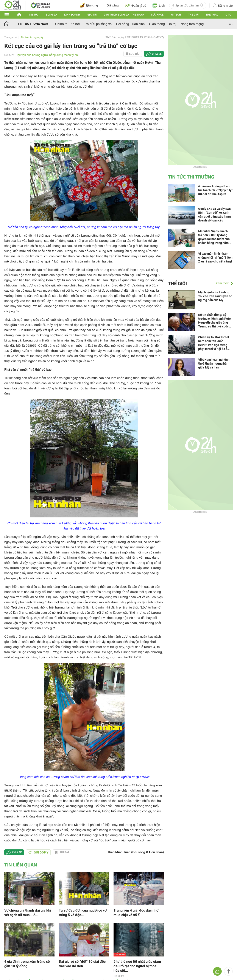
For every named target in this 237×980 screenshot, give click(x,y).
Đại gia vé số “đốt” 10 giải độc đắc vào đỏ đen (82, 964)
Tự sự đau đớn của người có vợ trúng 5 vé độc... (83, 913)
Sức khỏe (157, 15)
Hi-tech (176, 15)
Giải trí (92, 15)
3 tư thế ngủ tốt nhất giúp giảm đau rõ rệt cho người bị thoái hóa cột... (137, 966)
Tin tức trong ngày (33, 24)
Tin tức (34, 15)
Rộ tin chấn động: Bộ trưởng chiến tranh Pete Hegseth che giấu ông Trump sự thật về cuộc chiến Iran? (214, 321)
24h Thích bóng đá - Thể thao (124, 15)
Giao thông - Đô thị (163, 24)
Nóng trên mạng (192, 24)
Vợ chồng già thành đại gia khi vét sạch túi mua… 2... (28, 913)
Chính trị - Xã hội (67, 24)
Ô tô (228, 15)
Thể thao (212, 15)
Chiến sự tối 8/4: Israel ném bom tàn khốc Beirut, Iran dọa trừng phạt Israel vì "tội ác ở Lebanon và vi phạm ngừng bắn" (214, 343)
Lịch (159, 5)
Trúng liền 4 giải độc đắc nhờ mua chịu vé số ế (136, 913)
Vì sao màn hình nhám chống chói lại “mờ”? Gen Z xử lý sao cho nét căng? (215, 258)
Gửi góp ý (38, 852)
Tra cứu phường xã (98, 24)
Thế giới (193, 15)
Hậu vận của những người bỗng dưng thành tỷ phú (47, 55)
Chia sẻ (157, 54)
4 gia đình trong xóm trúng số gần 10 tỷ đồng (27, 964)
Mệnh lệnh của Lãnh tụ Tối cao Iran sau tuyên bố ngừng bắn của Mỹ (215, 296)
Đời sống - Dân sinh (130, 24)
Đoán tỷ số (136, 5)
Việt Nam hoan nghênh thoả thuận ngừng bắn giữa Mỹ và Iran (214, 364)
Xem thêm (223, 283)
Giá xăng (113, 5)
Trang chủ (11, 37)
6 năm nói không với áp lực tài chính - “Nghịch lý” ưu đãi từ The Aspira (215, 190)
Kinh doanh (72, 15)
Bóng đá (51, 15)
